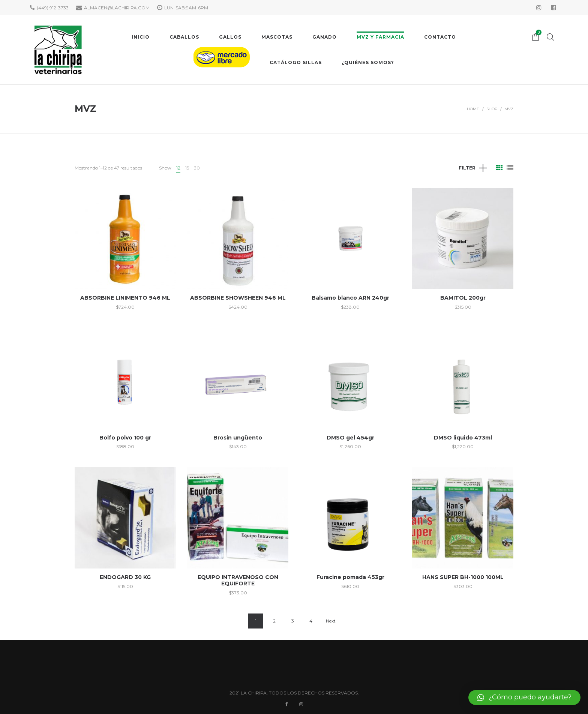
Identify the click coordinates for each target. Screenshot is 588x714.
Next (331, 621)
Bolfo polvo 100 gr (125, 438)
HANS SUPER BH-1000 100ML (463, 577)
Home (473, 109)
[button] (524, 697)
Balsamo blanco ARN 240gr (350, 298)
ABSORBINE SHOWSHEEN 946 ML (238, 298)
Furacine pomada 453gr (350, 577)
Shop (492, 109)
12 (178, 168)
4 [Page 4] (311, 621)
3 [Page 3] (293, 621)
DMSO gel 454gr (350, 438)
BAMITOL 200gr (463, 298)
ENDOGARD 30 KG (125, 577)
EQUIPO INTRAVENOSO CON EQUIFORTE (238, 580)
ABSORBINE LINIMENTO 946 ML (125, 298)
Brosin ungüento (238, 438)
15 (187, 168)
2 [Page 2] (274, 621)
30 (197, 168)
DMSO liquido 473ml (463, 438)
